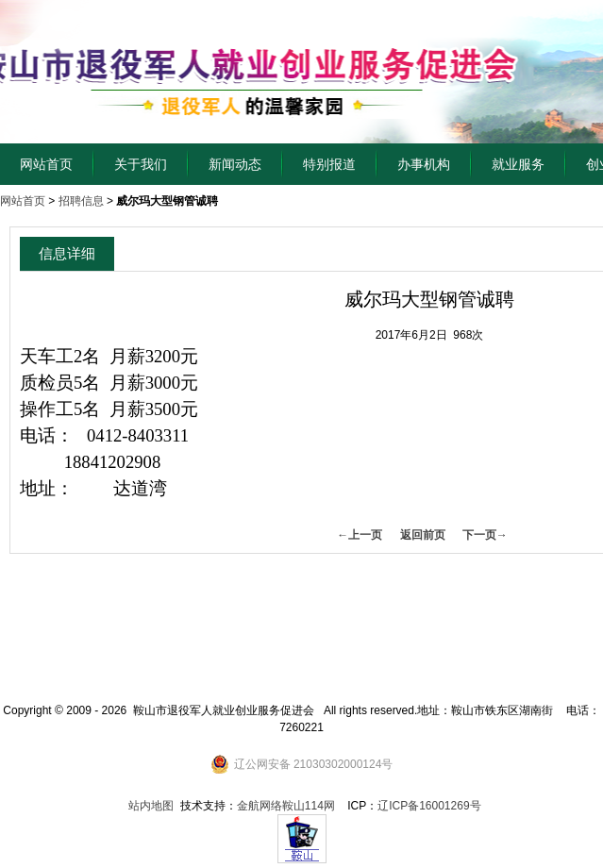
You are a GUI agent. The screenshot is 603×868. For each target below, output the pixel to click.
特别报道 (329, 164)
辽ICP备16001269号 (429, 806)
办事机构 (424, 164)
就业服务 (518, 164)
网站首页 (46, 164)
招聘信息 (81, 201)
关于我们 (141, 164)
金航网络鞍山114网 (286, 806)
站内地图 (151, 806)
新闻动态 (235, 164)
